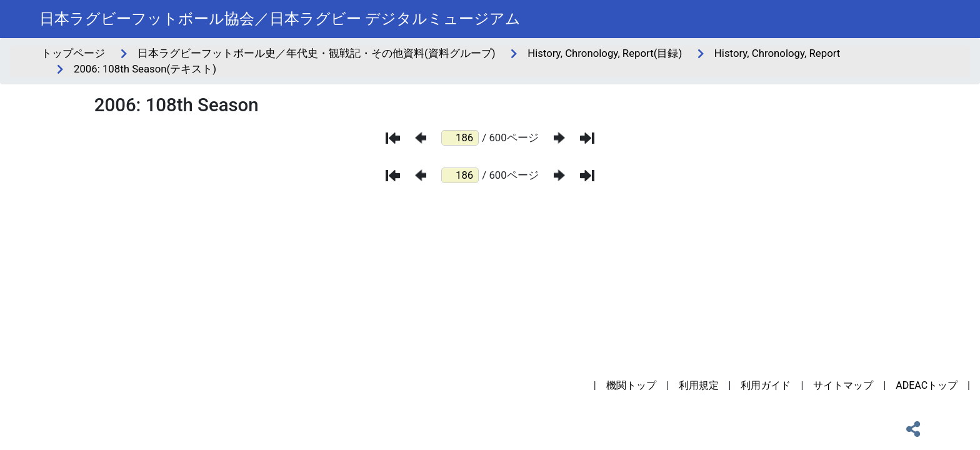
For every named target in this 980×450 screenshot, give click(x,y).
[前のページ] (421, 138)
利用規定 (699, 385)
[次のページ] (559, 138)
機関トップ (631, 385)
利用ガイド (766, 385)
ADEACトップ (927, 385)
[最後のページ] (587, 138)
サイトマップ (843, 385)
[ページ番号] (460, 138)
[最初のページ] (393, 138)
